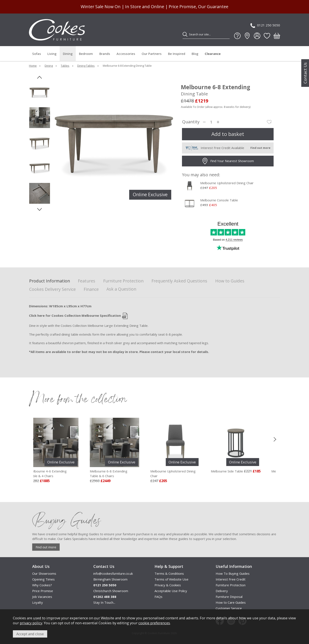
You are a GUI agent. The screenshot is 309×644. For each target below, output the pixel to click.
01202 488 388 (105, 597)
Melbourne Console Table (219, 200)
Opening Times (43, 579)
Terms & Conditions (169, 573)
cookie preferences (154, 623)
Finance (91, 289)
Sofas (37, 54)
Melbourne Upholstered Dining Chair (227, 183)
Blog (195, 54)
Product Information (50, 281)
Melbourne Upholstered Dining (182, 474)
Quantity (191, 122)
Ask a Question (121, 289)
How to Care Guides (231, 602)
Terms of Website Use (171, 579)
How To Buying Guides (233, 573)
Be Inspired (177, 54)
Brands (105, 54)
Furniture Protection (123, 281)
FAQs (158, 597)
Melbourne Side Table (234, 471)
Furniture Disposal (229, 597)
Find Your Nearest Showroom (228, 161)
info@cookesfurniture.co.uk (113, 573)
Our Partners (152, 54)
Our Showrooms (44, 573)
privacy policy (31, 623)
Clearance (213, 54)
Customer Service (229, 608)
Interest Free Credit (231, 579)
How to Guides (230, 281)
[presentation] (34, 439)
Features (87, 281)
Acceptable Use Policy (171, 591)
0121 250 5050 (265, 25)
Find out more (46, 547)
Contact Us (305, 73)
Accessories (126, 54)
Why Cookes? (42, 585)
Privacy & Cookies (168, 585)
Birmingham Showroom (110, 579)
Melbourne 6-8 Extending (122, 474)
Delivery (222, 591)
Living (52, 54)
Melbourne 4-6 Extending (61, 474)
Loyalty (38, 602)
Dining (68, 54)
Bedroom (86, 54)
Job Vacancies (42, 597)
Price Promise (43, 591)
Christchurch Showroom (111, 591)
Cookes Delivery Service (52, 289)
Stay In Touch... (104, 602)
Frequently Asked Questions (179, 281)
